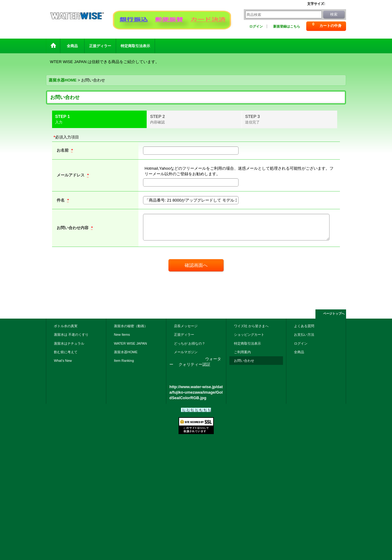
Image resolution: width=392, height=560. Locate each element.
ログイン (256, 26)
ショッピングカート (249, 335)
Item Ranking (124, 361)
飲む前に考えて (66, 352)
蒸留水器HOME (126, 352)
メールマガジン (186, 352)
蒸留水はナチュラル (69, 343)
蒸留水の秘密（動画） (131, 326)
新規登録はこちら (287, 26)
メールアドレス (71, 175)
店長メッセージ (186, 326)
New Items (122, 335)
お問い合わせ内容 (73, 228)
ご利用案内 (242, 352)
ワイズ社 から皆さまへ (251, 326)
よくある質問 (304, 326)
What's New (63, 361)
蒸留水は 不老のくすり (71, 335)
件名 (61, 200)
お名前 (63, 150)
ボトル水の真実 (66, 326)
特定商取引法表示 (247, 343)
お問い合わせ (244, 361)
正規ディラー (184, 335)
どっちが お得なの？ (190, 343)
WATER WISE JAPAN (130, 343)
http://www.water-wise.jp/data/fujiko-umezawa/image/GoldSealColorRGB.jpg (196, 392)
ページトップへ (334, 314)
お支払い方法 (304, 335)
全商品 (301, 352)
